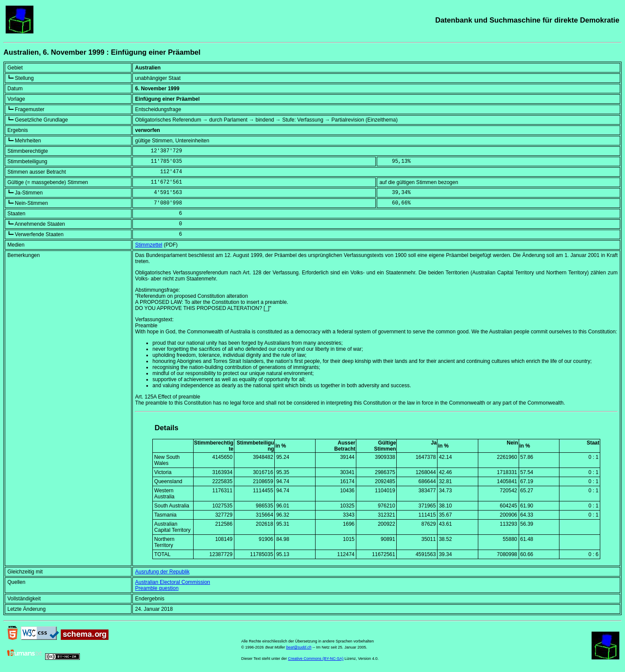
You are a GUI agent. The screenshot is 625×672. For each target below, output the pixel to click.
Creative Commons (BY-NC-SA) (316, 659)
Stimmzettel (149, 245)
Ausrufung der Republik (162, 572)
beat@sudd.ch (299, 647)
